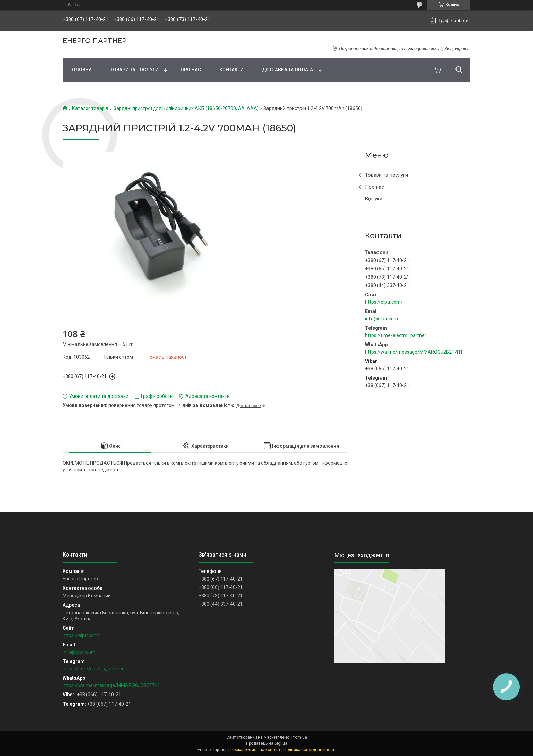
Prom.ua (299, 737)
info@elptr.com (382, 319)
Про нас (191, 70)
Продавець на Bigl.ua (267, 743)
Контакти (231, 70)
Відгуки (374, 199)
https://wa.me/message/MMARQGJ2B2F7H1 (414, 352)
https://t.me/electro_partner (396, 335)
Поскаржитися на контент (255, 750)
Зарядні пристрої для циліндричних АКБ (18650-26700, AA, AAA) (186, 108)
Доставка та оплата (288, 70)
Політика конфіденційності (310, 750)
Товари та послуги (134, 70)
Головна (81, 70)
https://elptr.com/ (384, 302)
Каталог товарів (90, 108)
